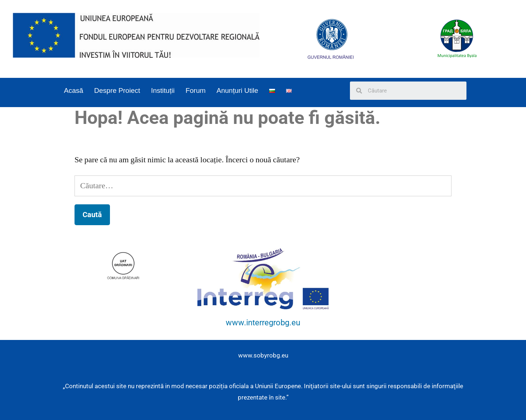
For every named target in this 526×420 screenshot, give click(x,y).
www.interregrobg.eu (263, 323)
